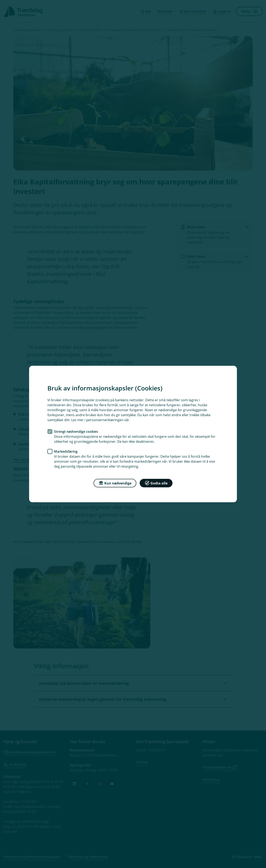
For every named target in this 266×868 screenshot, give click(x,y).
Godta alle (156, 483)
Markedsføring (66, 451)
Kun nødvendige (115, 483)
